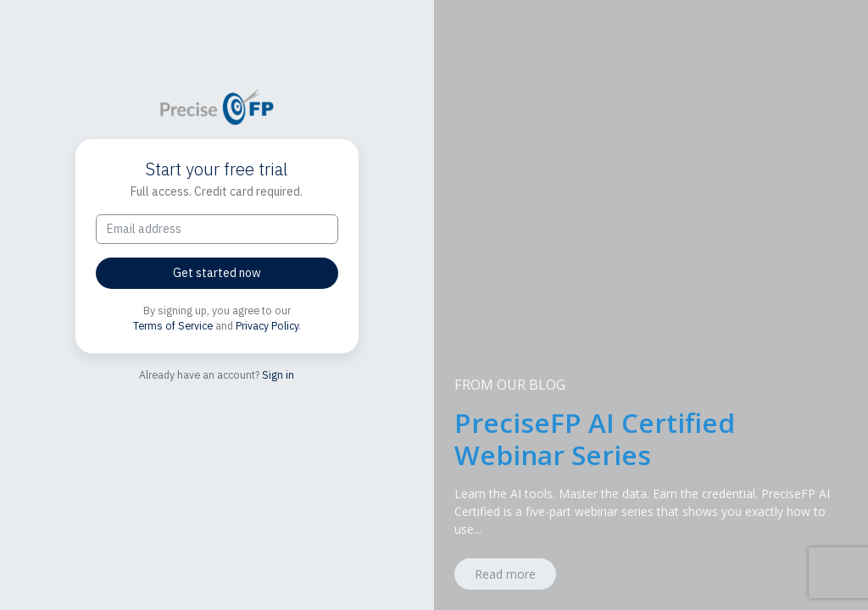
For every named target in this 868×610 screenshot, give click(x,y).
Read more (505, 574)
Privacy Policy (267, 325)
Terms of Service (173, 325)
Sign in (278, 374)
